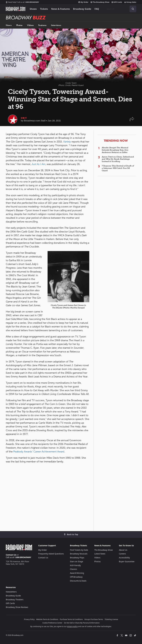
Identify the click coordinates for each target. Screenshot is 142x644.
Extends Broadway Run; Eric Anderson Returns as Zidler (115, 150)
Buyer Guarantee (127, 561)
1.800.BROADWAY (22, 2)
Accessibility (124, 558)
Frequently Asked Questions (51, 554)
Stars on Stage (76, 561)
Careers (122, 554)
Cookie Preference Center (52, 623)
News (9, 25)
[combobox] (120, 9)
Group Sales (130, 2)
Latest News (100, 554)
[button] (132, 121)
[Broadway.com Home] (16, 9)
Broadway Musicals (79, 554)
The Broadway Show (100, 2)
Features (42, 25)
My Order (83, 2)
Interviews (56, 25)
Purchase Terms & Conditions (71, 619)
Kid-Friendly (75, 565)
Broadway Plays (77, 558)
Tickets (44, 9)
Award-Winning (77, 573)
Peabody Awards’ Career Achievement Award (39, 452)
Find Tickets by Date (79, 550)
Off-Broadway (76, 577)
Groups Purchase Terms (94, 619)
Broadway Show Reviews (17, 607)
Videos (30, 25)
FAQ (97, 9)
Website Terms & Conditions (47, 619)
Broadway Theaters (15, 599)
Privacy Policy (29, 619)
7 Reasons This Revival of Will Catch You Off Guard (118, 168)
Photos (19, 25)
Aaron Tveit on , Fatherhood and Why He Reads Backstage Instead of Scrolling (118, 159)
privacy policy (72, 626)
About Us (123, 550)
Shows (33, 9)
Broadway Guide (82, 9)
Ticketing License (111, 619)
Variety (67, 142)
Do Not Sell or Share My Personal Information (82, 623)
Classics (73, 569)
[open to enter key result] (133, 9)
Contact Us (11, 555)
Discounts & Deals (78, 581)
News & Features (60, 9)
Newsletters (11, 592)
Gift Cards (117, 2)
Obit (24, 118)
